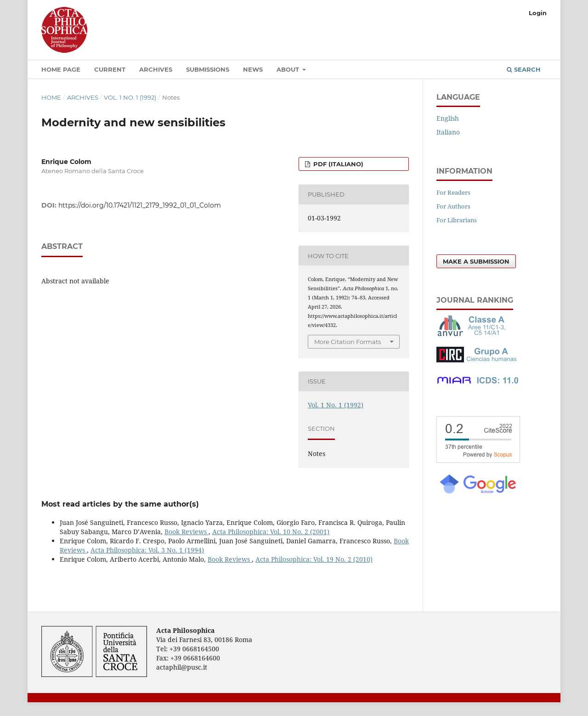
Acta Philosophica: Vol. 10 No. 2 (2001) (271, 532)
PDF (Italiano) (337, 164)
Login (538, 13)
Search (524, 69)
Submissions (208, 69)
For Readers (453, 192)
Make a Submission (476, 261)
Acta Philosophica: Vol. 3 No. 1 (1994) (147, 550)
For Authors (453, 206)
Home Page (61, 69)
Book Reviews (187, 532)
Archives (156, 69)
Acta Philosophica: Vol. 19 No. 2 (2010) (314, 559)
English (448, 118)
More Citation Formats (348, 342)
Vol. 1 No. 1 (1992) (130, 97)
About (289, 69)
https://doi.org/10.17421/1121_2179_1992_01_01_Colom (140, 205)
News (253, 69)
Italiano (448, 132)
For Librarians (457, 220)
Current (110, 69)
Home (51, 97)
